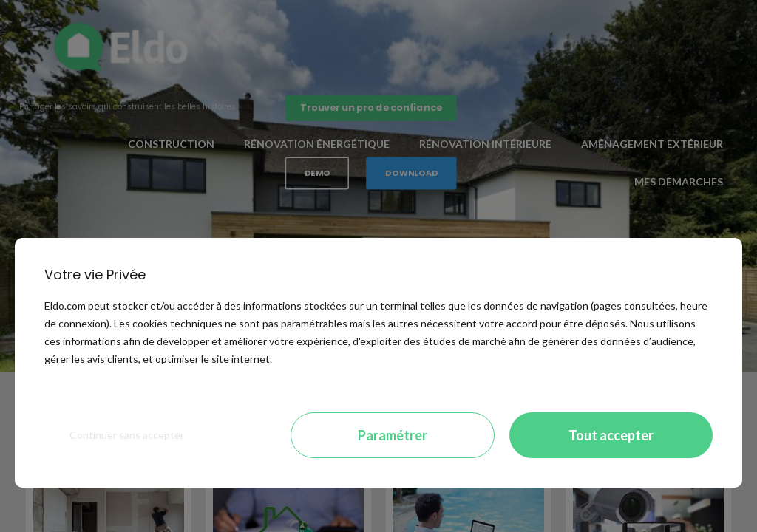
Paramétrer (393, 435)
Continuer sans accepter (127, 435)
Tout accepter (611, 435)
